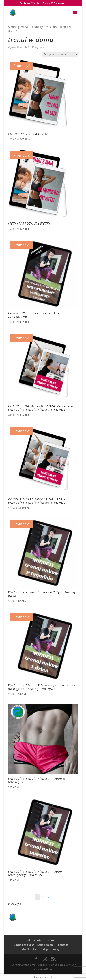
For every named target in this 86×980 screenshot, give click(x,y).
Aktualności (35, 940)
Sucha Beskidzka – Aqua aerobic (34, 945)
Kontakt (63, 945)
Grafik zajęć (29, 949)
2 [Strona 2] (42, 897)
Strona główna (18, 27)
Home (50, 940)
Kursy (56, 949)
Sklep (45, 949)
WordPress (47, 969)
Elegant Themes (47, 965)
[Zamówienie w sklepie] (60, 54)
